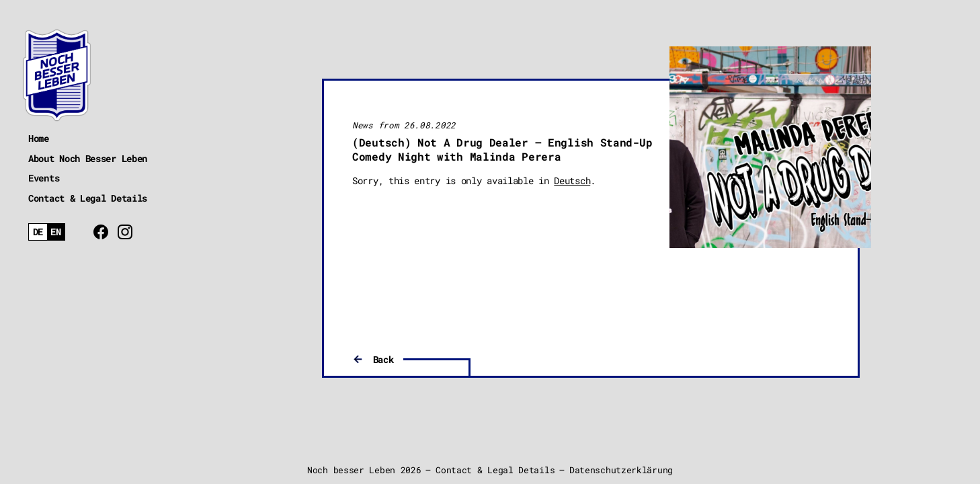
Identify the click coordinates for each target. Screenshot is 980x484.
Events (44, 178)
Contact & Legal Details (88, 198)
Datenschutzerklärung (621, 470)
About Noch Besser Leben (88, 158)
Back (383, 359)
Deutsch (572, 180)
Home (39, 138)
